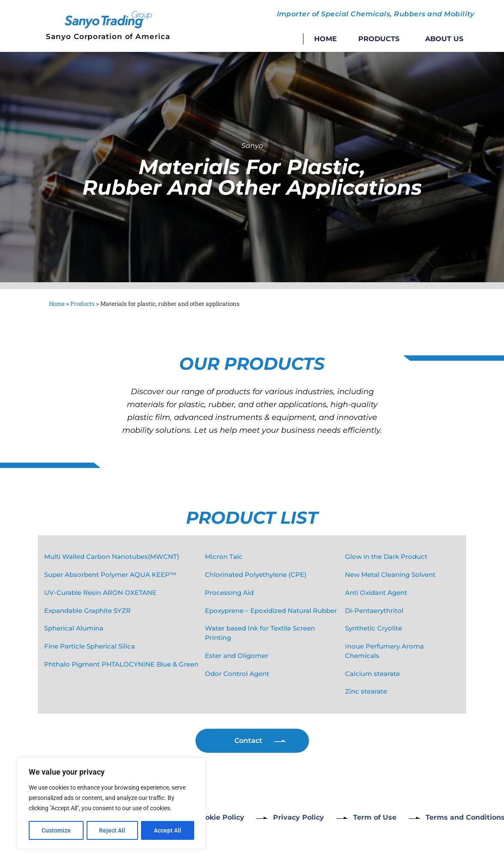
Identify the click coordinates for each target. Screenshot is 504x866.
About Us (444, 39)
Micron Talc (224, 557)
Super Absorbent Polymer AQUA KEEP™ (110, 575)
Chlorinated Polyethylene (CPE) (256, 575)
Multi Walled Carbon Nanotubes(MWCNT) (112, 557)
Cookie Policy (220, 817)
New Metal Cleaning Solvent (390, 575)
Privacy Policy (299, 817)
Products (381, 39)
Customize (56, 830)
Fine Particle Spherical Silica (90, 646)
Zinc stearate (366, 691)
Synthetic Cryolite (373, 628)
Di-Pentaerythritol (374, 611)
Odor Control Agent (237, 674)
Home (325, 39)
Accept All (168, 830)
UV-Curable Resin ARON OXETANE (100, 593)
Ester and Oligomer (237, 656)
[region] (111, 804)
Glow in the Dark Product (386, 557)
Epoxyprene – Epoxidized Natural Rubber (271, 611)
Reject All (112, 830)
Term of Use (376, 817)
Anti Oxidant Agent (376, 593)
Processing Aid (229, 593)
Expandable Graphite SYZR (87, 611)
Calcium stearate (372, 674)
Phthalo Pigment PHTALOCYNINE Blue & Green (121, 664)
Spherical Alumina (74, 628)
